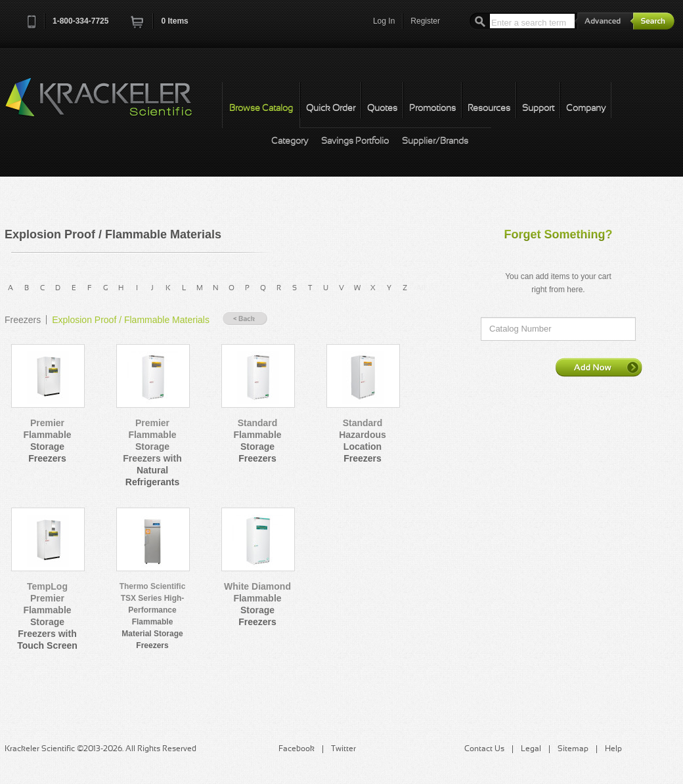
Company (586, 109)
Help (613, 749)
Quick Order (331, 109)
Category (290, 142)
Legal (531, 749)
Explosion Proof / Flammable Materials (131, 320)
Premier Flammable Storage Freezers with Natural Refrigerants (152, 452)
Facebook (297, 749)
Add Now (599, 367)
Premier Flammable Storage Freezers (47, 441)
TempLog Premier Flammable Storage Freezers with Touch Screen (47, 616)
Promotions (432, 109)
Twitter (343, 749)
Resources (489, 109)
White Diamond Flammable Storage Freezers (257, 604)
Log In (384, 21)
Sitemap (573, 749)
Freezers (23, 320)
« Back (245, 319)
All (421, 288)
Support (538, 109)
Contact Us (484, 749)
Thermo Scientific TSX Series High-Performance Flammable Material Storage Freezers (153, 616)
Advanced (604, 21)
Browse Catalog (261, 109)
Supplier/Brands (435, 142)
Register (425, 21)
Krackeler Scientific (112, 104)
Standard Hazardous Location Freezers (363, 441)
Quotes (382, 109)
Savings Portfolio (355, 142)
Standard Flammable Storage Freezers (257, 441)
